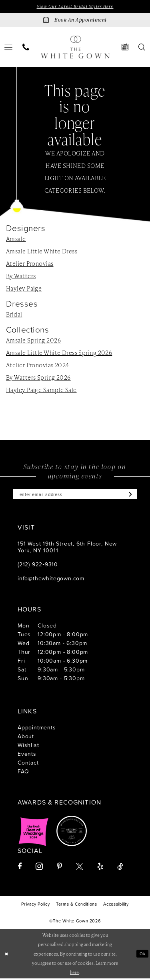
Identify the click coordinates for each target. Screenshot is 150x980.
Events (27, 756)
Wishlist (28, 747)
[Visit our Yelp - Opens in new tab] (100, 868)
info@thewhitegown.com (51, 580)
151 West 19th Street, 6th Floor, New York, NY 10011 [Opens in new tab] (67, 549)
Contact (28, 764)
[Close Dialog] (7, 955)
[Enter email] (75, 496)
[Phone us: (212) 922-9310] (26, 48)
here (74, 974)
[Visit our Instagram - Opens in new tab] (39, 868)
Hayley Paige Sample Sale (41, 390)
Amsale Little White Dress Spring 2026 (59, 353)
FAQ (23, 773)
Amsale (16, 239)
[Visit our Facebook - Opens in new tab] (20, 868)
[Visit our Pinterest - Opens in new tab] (59, 868)
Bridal (14, 315)
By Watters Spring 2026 (38, 378)
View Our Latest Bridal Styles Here (75, 7)
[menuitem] (26, 48)
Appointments (37, 729)
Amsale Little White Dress (42, 252)
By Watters (21, 277)
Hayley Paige (24, 289)
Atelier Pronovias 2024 (38, 366)
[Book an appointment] (75, 21)
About (26, 738)
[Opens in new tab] (34, 833)
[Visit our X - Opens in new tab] (80, 868)
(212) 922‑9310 (38, 566)
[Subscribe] (135, 496)
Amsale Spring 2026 (33, 341)
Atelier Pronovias (30, 264)
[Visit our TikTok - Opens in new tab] (120, 868)
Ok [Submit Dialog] (142, 955)
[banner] (75, 48)
